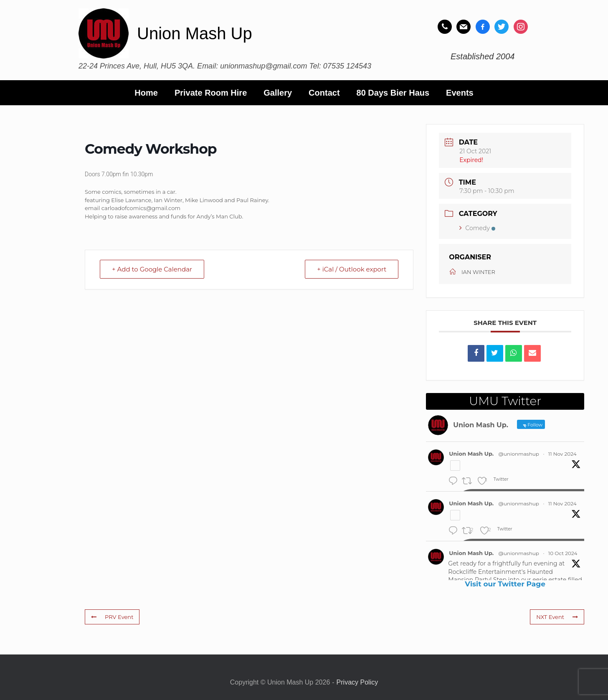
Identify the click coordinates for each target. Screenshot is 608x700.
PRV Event (112, 617)
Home (146, 93)
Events (460, 93)
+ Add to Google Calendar (152, 269)
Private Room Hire (211, 93)
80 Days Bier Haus (393, 93)
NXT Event (557, 617)
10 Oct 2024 (563, 553)
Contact (324, 93)
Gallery (278, 93)
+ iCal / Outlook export (352, 269)
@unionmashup (519, 454)
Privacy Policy (357, 682)
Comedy (477, 228)
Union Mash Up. (471, 454)
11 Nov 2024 (562, 454)
